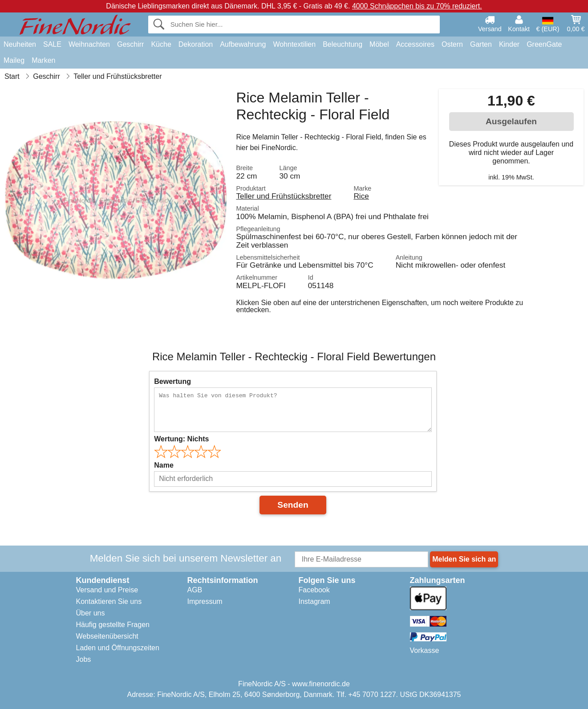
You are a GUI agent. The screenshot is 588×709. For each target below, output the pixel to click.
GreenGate (544, 44)
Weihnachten (89, 44)
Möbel (379, 44)
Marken (43, 60)
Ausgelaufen (511, 121)
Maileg (14, 60)
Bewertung (172, 381)
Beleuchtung (343, 44)
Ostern (452, 44)
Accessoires (415, 44)
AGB (195, 590)
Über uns (91, 613)
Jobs (84, 659)
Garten (481, 44)
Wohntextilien (294, 44)
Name (164, 465)
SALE (52, 44)
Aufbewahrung (243, 44)
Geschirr (130, 44)
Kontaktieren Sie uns (109, 601)
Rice (361, 196)
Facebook (314, 590)
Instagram (314, 601)
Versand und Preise (107, 590)
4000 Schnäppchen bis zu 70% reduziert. (417, 6)
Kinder (509, 44)
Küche (161, 44)
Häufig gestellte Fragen (113, 625)
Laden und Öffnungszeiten (118, 648)
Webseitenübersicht (107, 636)
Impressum (205, 601)
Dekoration (196, 44)
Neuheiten (20, 44)
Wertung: (181, 439)
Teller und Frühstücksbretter (284, 196)
